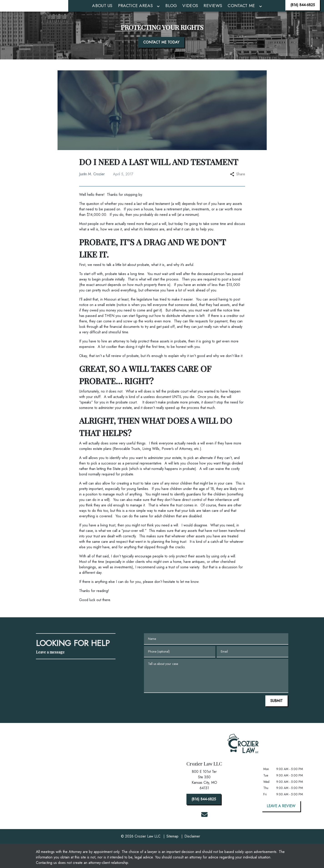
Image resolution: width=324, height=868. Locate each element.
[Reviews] (213, 11)
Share (238, 185)
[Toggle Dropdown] (158, 12)
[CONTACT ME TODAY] (161, 53)
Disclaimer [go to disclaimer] (192, 847)
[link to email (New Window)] (204, 825)
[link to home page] (34, 11)
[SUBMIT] (276, 712)
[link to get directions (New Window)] (204, 791)
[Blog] (171, 11)
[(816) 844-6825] (303, 10)
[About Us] (102, 11)
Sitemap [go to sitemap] (172, 847)
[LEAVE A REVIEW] (281, 817)
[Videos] (190, 11)
